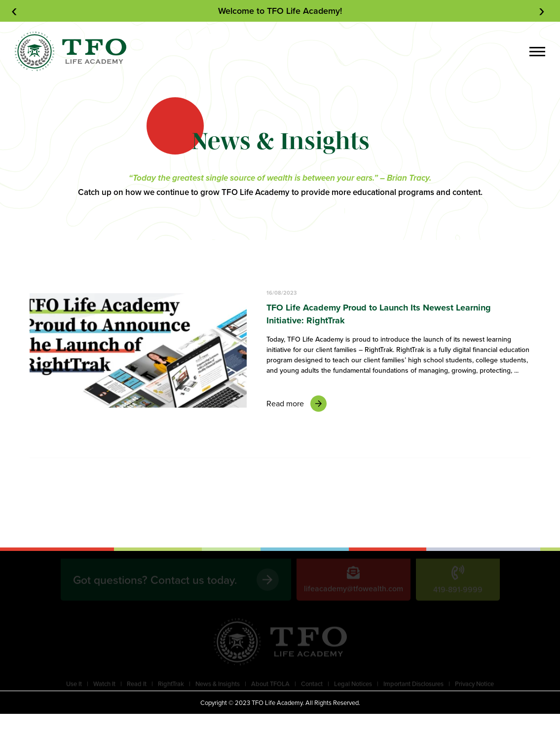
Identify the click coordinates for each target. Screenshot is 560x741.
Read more (297, 404)
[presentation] (16, 11)
